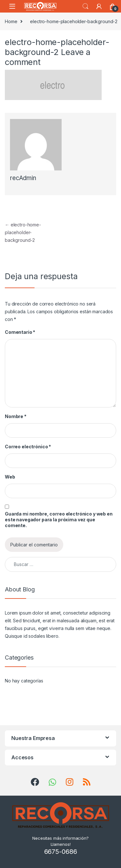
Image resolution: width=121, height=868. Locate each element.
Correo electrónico (28, 447)
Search (86, 6)
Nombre (16, 416)
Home (11, 21)
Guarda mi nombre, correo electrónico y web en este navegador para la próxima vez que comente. (59, 520)
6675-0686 (61, 852)
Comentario (20, 332)
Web (10, 477)
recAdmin (23, 178)
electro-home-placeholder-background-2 (23, 232)
